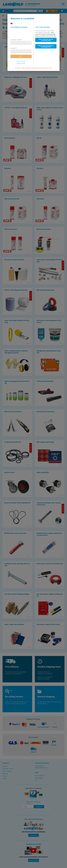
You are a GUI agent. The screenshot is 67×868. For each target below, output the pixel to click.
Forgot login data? (21, 63)
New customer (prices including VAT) (46, 46)
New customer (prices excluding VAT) (46, 40)
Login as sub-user (21, 61)
